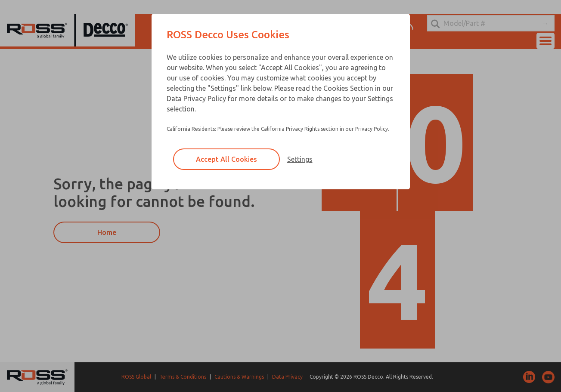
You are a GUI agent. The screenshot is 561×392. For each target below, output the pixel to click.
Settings (300, 159)
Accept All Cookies (226, 159)
